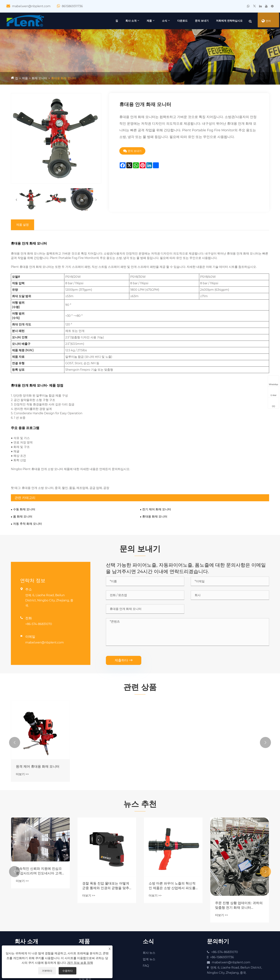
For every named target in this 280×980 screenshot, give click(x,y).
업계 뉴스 (149, 961)
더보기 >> (22, 775)
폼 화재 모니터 (23, 516)
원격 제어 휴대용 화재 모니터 (38, 767)
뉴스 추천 (140, 805)
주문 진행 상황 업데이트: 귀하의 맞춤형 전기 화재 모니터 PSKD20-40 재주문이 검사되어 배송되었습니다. (239, 907)
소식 (157, 21)
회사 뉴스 (149, 954)
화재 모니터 (39, 78)
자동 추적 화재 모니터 (27, 523)
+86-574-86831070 (39, 624)
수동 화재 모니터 (24, 509)
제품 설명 (23, 224)
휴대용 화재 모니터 (64, 78)
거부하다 (47, 971)
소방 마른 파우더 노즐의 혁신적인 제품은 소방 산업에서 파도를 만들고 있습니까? (172, 887)
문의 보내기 (195, 21)
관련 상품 (140, 687)
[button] (15, 743)
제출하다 (124, 660)
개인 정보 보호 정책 (80, 963)
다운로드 (175, 21)
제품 (142, 21)
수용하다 (68, 971)
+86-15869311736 (222, 958)
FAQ (146, 967)
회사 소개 (124, 21)
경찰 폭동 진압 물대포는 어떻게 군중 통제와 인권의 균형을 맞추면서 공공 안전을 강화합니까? (106, 887)
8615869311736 (72, 6)
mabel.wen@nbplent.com (31, 6)
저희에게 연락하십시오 (222, 21)
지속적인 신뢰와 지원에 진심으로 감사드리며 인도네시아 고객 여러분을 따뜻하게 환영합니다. (39, 872)
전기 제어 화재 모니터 (157, 509)
